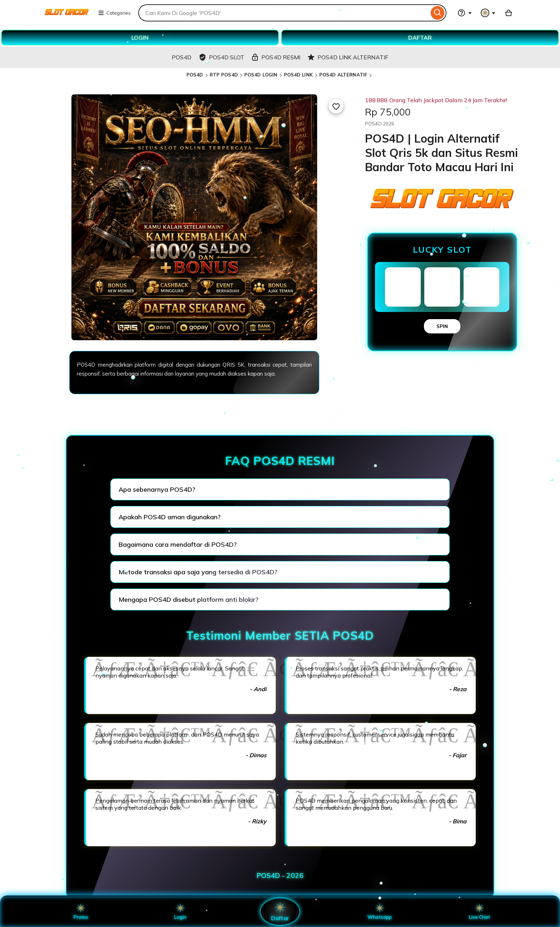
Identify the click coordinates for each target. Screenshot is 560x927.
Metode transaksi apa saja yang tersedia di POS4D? (198, 572)
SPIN (442, 326)
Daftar (280, 911)
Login (180, 912)
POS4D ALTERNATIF (343, 75)
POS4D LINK (298, 75)
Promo (81, 912)
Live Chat (479, 912)
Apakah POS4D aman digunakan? (170, 517)
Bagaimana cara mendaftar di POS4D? (178, 544)
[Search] (438, 13)
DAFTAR (420, 38)
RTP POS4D (224, 75)
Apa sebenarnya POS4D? (157, 489)
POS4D (195, 75)
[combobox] (284, 13)
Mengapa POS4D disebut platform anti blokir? (189, 599)
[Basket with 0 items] (509, 13)
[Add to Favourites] (336, 106)
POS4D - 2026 (280, 876)
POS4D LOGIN (261, 75)
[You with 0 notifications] (488, 13)
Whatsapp (380, 912)
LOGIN (140, 38)
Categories (114, 13)
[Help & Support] (465, 13)
